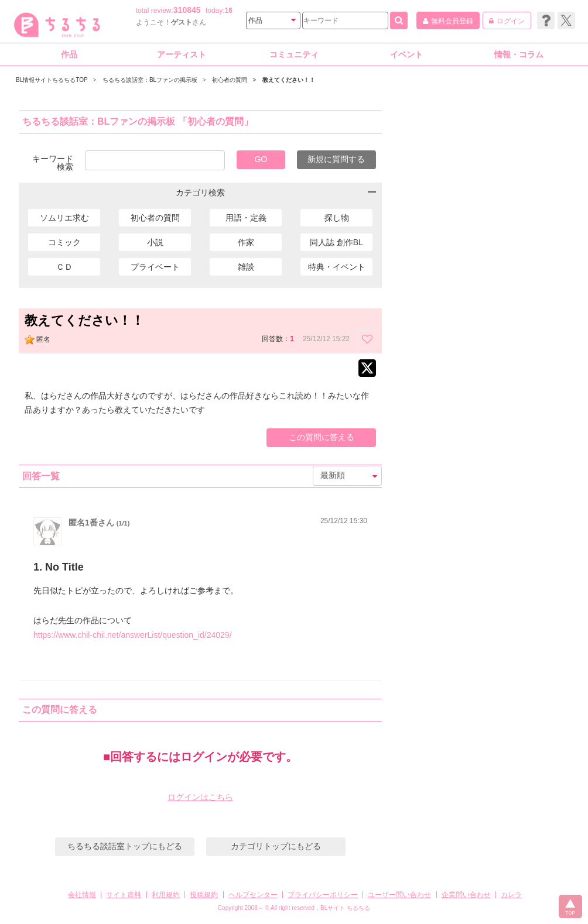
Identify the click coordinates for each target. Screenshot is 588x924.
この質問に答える (322, 437)
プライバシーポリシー (323, 895)
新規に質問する (336, 159)
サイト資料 (124, 895)
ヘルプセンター (253, 895)
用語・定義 (246, 218)
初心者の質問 (155, 218)
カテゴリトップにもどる (276, 846)
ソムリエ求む (64, 218)
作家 (246, 242)
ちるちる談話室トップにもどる (125, 846)
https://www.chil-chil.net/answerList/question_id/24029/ (133, 635)
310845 (187, 10)
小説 (155, 242)
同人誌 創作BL (336, 242)
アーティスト (182, 54)
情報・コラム (519, 54)
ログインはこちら (200, 797)
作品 (69, 54)
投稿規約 (204, 895)
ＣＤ (64, 267)
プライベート (155, 267)
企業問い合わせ (466, 895)
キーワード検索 (53, 162)
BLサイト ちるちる (345, 908)
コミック (64, 242)
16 (229, 11)
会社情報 (82, 895)
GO (261, 159)
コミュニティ (294, 54)
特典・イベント (337, 267)
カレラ (511, 895)
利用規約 (166, 895)
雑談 (246, 267)
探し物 (337, 218)
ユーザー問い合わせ (399, 895)
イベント (406, 54)
